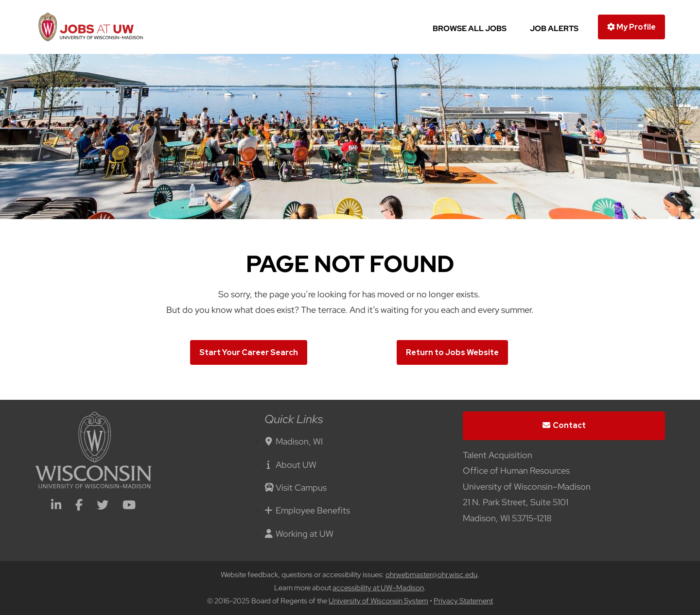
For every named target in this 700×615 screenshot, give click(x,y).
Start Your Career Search (249, 352)
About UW (290, 465)
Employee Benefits (307, 510)
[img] (350, 137)
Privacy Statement (463, 601)
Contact (564, 425)
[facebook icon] (79, 506)
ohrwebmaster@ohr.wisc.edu (431, 575)
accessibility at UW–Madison (378, 588)
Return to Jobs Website (452, 352)
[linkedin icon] (56, 506)
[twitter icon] (103, 506)
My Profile (631, 27)
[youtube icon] (129, 506)
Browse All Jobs (470, 28)
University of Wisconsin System (378, 601)
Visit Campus (296, 487)
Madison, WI (294, 441)
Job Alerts (554, 28)
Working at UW (299, 534)
